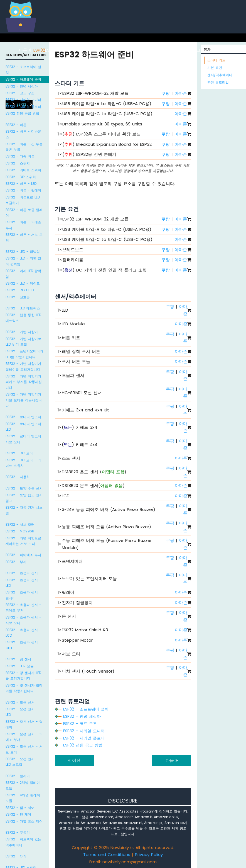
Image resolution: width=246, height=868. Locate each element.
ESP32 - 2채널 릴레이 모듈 (23, 785)
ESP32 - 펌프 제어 (20, 808)
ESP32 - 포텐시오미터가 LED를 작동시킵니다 (24, 354)
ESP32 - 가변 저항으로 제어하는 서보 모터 (23, 541)
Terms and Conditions (107, 854)
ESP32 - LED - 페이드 (23, 283)
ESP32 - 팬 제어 (18, 814)
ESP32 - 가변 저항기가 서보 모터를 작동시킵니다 (24, 400)
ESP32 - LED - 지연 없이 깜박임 (23, 261)
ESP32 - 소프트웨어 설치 (23, 70)
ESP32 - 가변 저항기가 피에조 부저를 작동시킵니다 (24, 382)
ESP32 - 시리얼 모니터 (23, 100)
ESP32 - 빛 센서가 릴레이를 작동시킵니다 (24, 688)
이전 (74, 760)
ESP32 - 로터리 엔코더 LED (23, 427)
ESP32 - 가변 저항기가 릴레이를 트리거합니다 (23, 366)
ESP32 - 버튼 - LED (21, 184)
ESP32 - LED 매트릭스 (23, 308)
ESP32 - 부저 (16, 562)
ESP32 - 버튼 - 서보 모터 (24, 237)
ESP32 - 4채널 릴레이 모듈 (23, 798)
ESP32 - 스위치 (18, 163)
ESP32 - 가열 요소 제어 (24, 821)
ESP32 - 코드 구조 (20, 93)
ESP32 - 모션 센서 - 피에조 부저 (24, 737)
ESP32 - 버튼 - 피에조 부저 (23, 225)
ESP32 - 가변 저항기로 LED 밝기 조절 (23, 342)
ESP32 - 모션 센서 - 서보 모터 (24, 749)
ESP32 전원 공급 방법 (22, 113)
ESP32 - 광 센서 (18, 659)
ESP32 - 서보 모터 (20, 524)
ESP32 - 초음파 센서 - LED (23, 583)
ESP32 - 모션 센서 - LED (22, 712)
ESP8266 (53, 50)
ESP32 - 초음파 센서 (22, 573)
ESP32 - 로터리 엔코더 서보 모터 (23, 439)
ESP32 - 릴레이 (18, 776)
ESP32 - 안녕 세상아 (22, 86)
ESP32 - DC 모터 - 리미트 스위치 (23, 463)
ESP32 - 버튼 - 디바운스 (23, 134)
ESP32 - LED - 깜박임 (23, 252)
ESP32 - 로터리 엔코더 (23, 417)
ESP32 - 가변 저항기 (22, 332)
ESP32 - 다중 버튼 (20, 156)
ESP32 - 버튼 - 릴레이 (23, 190)
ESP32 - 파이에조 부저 (23, 555)
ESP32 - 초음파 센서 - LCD (23, 633)
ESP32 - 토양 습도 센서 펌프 (24, 498)
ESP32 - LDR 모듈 (20, 666)
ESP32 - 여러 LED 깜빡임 (23, 274)
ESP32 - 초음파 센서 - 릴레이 (23, 595)
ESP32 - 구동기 (18, 832)
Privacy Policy (149, 854)
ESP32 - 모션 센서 (20, 702)
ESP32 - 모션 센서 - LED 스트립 (22, 762)
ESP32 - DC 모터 (19, 453)
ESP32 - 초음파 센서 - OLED (23, 645)
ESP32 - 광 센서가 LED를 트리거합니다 (23, 676)
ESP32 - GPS (16, 856)
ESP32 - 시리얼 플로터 (23, 107)
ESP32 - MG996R (20, 531)
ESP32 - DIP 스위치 (21, 177)
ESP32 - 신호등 (18, 297)
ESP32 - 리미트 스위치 (23, 170)
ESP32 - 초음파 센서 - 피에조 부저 (23, 608)
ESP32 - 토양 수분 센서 (24, 488)
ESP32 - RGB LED (20, 290)
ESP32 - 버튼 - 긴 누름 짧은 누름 (24, 147)
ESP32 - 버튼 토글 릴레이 (24, 213)
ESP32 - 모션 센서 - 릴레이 (24, 724)
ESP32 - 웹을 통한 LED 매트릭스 (23, 318)
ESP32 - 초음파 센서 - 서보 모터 (23, 620)
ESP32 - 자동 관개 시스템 (24, 510)
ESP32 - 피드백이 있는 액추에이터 (23, 842)
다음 (172, 760)
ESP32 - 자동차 (18, 477)
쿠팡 (166, 134)
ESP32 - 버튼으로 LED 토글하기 (23, 200)
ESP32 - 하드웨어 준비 (23, 79)
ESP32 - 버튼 (16, 125)
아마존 (181, 114)
